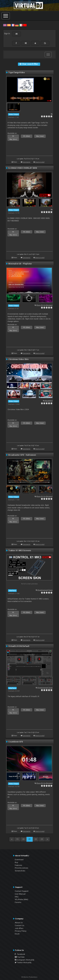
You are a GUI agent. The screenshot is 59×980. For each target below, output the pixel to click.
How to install (40, 162)
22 (36, 839)
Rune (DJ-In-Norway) (45, 305)
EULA (17, 934)
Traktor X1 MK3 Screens (20, 551)
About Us (19, 923)
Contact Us (20, 925)
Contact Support (22, 891)
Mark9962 (49, 401)
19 (17, 839)
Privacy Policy (21, 931)
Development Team (45, 590)
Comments (27, 162)
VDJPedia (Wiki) (21, 899)
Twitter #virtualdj (23, 962)
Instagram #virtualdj (24, 960)
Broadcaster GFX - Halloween (22, 455)
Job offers (19, 928)
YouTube (20, 957)
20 (23, 839)
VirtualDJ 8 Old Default (19, 646)
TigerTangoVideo (17, 73)
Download (19, 860)
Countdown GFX (16, 742)
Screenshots (20, 871)
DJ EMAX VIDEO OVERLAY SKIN (23, 168)
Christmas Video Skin (18, 359)
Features (18, 865)
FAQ (17, 897)
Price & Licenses (21, 868)
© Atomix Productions (29, 977)
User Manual (20, 894)
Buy (16, 862)
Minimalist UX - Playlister (20, 264)
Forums (18, 902)
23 (42, 839)
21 (30, 839)
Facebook (20, 954)
